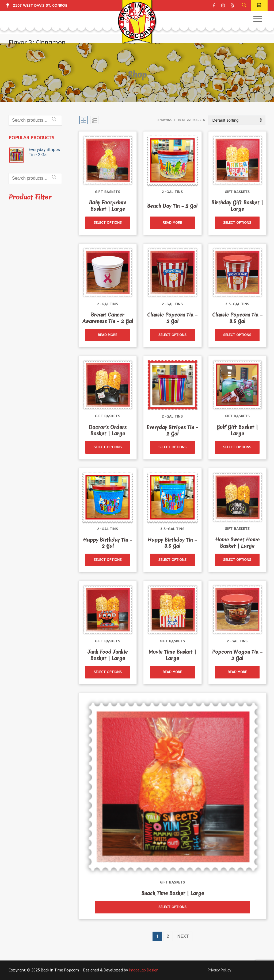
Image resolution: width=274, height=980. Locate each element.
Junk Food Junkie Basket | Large (108, 655)
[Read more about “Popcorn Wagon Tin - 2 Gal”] (237, 672)
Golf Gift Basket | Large (237, 430)
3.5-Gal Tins (237, 304)
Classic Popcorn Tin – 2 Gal (172, 318)
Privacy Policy (219, 970)
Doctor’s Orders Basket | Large (108, 431)
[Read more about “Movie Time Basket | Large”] (172, 672)
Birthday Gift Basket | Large (237, 206)
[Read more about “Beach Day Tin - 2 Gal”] (172, 223)
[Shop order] (237, 120)
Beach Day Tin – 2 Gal (172, 206)
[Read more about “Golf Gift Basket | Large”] (237, 447)
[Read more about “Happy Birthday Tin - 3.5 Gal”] (172, 560)
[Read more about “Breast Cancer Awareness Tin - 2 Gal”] (108, 335)
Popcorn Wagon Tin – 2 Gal (237, 655)
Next (183, 936)
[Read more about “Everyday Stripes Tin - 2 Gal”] (172, 447)
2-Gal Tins (172, 192)
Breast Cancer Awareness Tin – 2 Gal (108, 318)
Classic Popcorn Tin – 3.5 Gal (237, 318)
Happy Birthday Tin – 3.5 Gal (172, 543)
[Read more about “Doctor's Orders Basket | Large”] (108, 447)
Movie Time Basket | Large (172, 655)
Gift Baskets (108, 192)
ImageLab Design (144, 970)
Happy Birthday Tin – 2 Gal (108, 543)
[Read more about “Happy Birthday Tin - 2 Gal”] (108, 560)
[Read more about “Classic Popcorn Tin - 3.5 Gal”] (237, 335)
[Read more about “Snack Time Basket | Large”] (172, 907)
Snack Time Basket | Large (173, 893)
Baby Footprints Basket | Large (108, 206)
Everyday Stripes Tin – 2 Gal (172, 431)
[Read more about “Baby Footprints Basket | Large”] (108, 223)
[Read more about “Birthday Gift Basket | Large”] (237, 223)
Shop (137, 74)
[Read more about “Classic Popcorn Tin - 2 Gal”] (172, 335)
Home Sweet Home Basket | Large (237, 543)
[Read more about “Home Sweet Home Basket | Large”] (237, 560)
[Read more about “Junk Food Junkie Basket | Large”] (108, 672)
